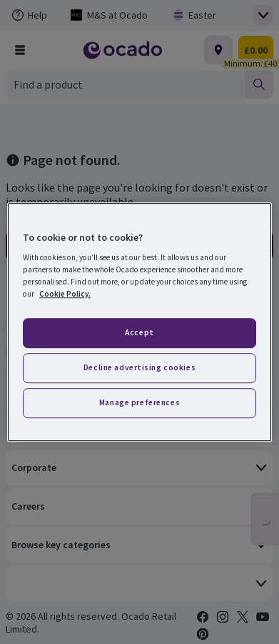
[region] (139, 322)
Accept (139, 333)
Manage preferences (139, 402)
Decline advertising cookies (139, 367)
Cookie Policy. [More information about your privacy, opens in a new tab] (65, 294)
